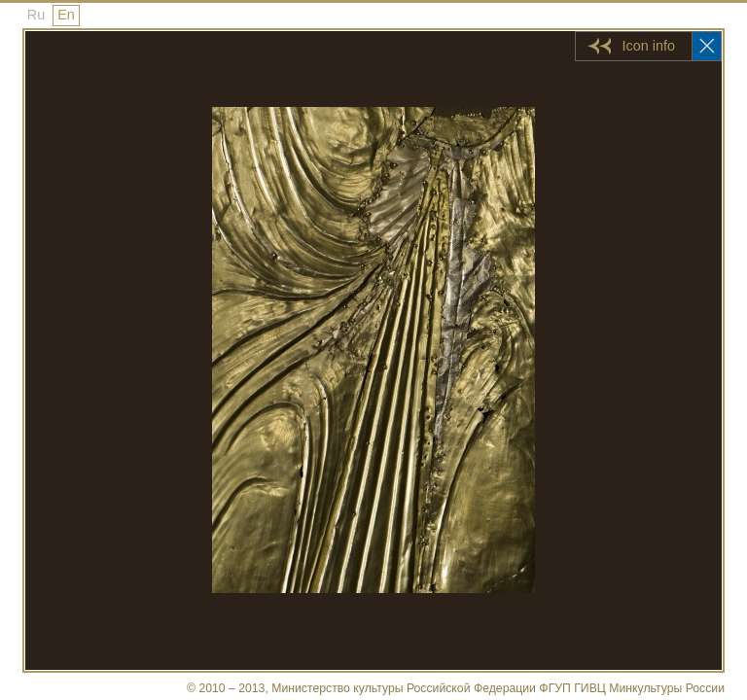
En (66, 15)
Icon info (649, 46)
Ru (36, 15)
